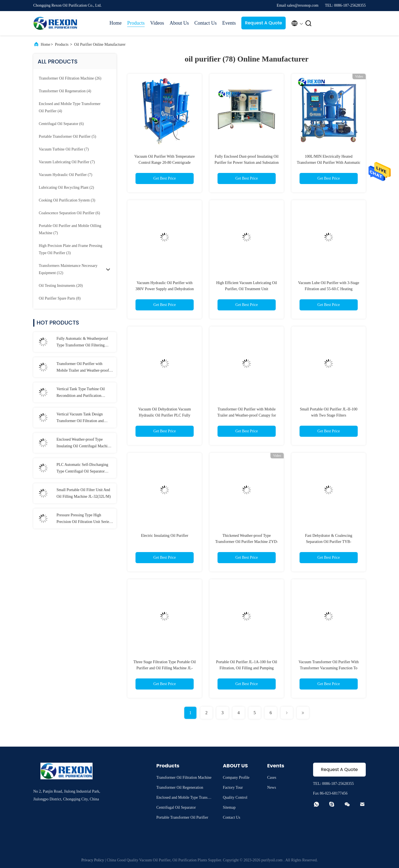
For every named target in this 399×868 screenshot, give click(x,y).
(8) (60, 298)
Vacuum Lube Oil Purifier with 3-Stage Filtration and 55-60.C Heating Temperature (329, 289)
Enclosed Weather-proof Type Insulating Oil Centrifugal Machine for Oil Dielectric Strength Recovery (84, 443)
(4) (65, 91)
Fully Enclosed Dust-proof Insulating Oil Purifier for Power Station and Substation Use (246, 163)
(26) (70, 78)
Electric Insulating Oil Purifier (165, 536)
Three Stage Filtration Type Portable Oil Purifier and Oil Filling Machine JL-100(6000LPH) (164, 668)
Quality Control (235, 797)
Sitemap (229, 807)
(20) (61, 286)
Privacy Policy (93, 860)
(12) (68, 269)
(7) (64, 149)
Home (116, 23)
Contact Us (205, 23)
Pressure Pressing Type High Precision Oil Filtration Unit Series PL (84, 519)
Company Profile (236, 778)
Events (229, 23)
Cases (272, 778)
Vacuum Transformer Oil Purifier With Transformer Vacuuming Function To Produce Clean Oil (329, 668)
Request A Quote (264, 23)
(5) (67, 136)
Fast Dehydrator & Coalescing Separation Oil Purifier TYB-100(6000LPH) (329, 542)
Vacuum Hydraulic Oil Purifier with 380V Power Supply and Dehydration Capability (165, 289)
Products (136, 23)
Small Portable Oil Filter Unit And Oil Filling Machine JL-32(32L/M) (84, 493)
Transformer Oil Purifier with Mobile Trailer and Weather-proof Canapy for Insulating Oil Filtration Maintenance (84, 368)
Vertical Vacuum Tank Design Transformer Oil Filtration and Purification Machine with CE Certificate (80, 418)
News (272, 787)
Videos (157, 23)
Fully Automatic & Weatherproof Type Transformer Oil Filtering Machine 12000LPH (82, 343)
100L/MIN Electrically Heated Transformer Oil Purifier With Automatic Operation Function (329, 163)
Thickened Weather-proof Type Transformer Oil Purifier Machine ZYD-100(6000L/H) (247, 542)
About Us (179, 23)
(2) (66, 187)
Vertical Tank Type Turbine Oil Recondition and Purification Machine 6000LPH (81, 393)
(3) (67, 200)
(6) (61, 124)
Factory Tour (233, 787)
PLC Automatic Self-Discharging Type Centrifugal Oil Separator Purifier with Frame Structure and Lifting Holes (83, 469)
